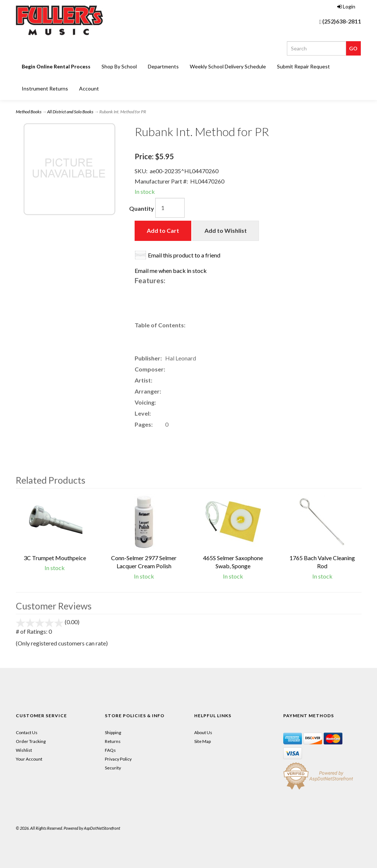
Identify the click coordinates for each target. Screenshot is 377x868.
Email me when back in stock (171, 271)
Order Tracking (31, 741)
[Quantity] (170, 208)
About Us (203, 732)
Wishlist (24, 750)
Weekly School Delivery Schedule (228, 66)
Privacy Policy (118, 759)
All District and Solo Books (70, 112)
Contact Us (27, 732)
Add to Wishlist (226, 230)
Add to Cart (163, 230)
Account (89, 88)
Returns (113, 741)
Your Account (29, 759)
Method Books (29, 112)
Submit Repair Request (303, 66)
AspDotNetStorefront (102, 828)
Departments (163, 66)
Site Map (202, 741)
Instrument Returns (45, 88)
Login (346, 6)
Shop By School (119, 66)
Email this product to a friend (184, 255)
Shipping (113, 732)
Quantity (142, 208)
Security (113, 768)
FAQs (110, 750)
